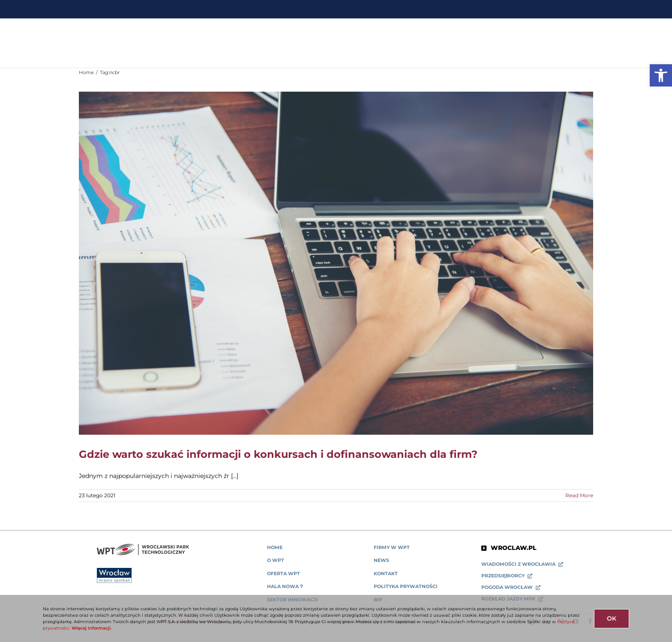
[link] (661, 75)
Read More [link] (579, 495)
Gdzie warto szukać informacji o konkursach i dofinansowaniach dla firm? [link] (278, 454)
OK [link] (612, 618)
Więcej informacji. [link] (91, 628)
